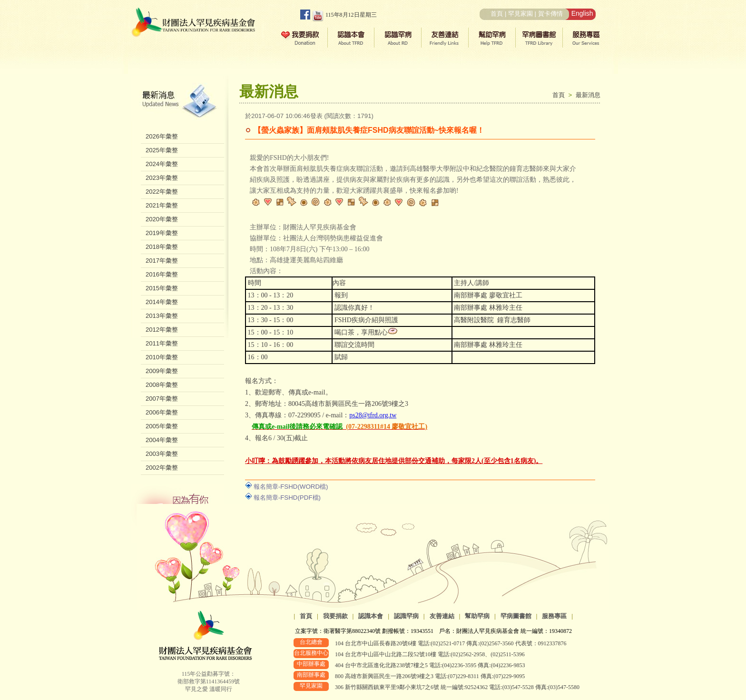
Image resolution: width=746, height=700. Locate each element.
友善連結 (442, 616)
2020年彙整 (162, 219)
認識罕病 (406, 616)
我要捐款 (335, 616)
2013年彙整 (162, 316)
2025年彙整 (162, 150)
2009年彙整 (162, 371)
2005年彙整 (162, 426)
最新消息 (588, 95)
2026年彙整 (162, 136)
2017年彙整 (162, 261)
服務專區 (554, 616)
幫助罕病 (477, 616)
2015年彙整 (162, 288)
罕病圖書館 (516, 616)
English (582, 13)
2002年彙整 (162, 468)
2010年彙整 (162, 357)
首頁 (497, 14)
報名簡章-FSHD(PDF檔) (287, 498)
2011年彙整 (162, 343)
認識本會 (371, 616)
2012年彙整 (162, 330)
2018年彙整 (162, 247)
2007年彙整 (162, 399)
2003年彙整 (162, 454)
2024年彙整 (162, 164)
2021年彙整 (162, 205)
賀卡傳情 (550, 14)
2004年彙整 (162, 440)
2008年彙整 (162, 385)
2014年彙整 (162, 302)
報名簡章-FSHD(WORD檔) (291, 487)
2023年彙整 (162, 178)
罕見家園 (520, 14)
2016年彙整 (162, 274)
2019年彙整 (162, 233)
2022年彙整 (162, 192)
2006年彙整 (162, 412)
